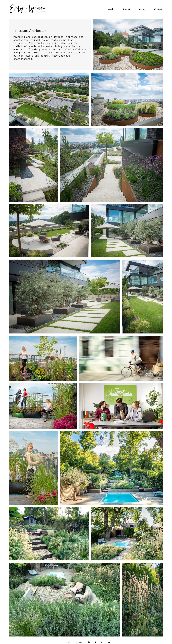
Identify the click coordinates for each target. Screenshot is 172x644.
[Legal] (68, 642)
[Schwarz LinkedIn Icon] (102, 642)
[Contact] (80, 642)
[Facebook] (96, 642)
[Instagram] (89, 642)
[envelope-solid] (109, 642)
